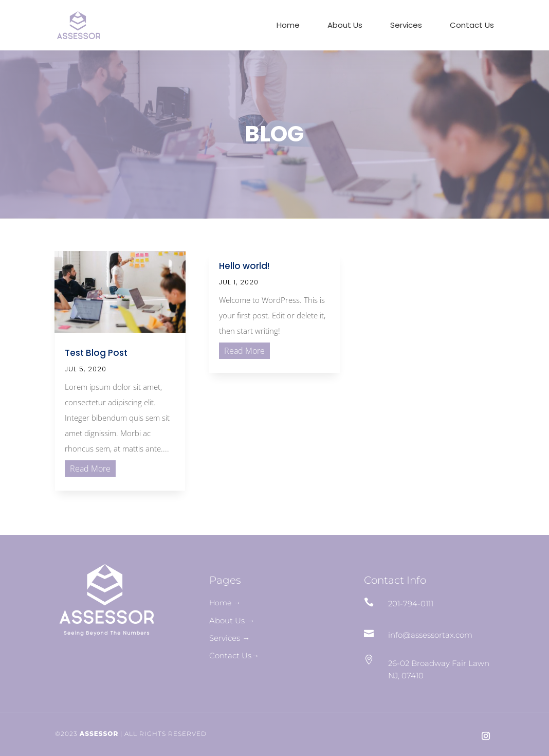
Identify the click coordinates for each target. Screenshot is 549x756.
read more (90, 469)
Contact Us (472, 26)
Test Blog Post (96, 353)
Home (288, 26)
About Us (345, 26)
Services (406, 26)
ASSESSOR (99, 734)
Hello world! (244, 266)
